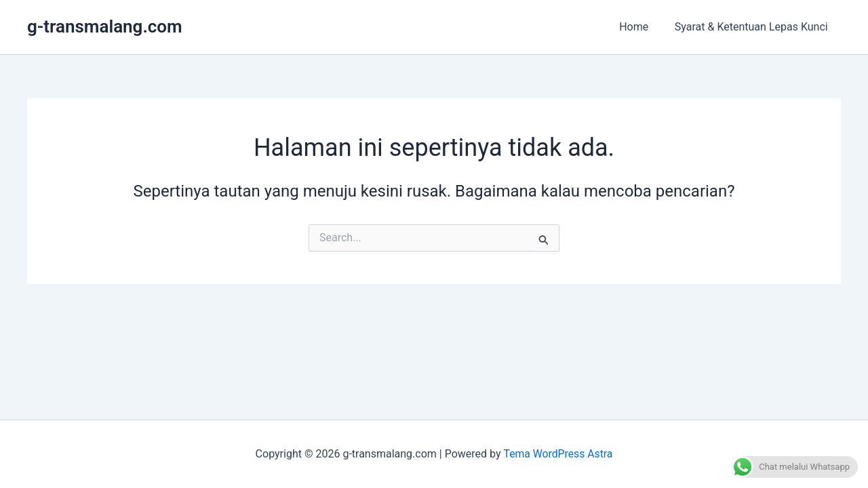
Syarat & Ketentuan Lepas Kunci (753, 27)
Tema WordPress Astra (558, 454)
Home (640, 27)
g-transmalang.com (105, 26)
